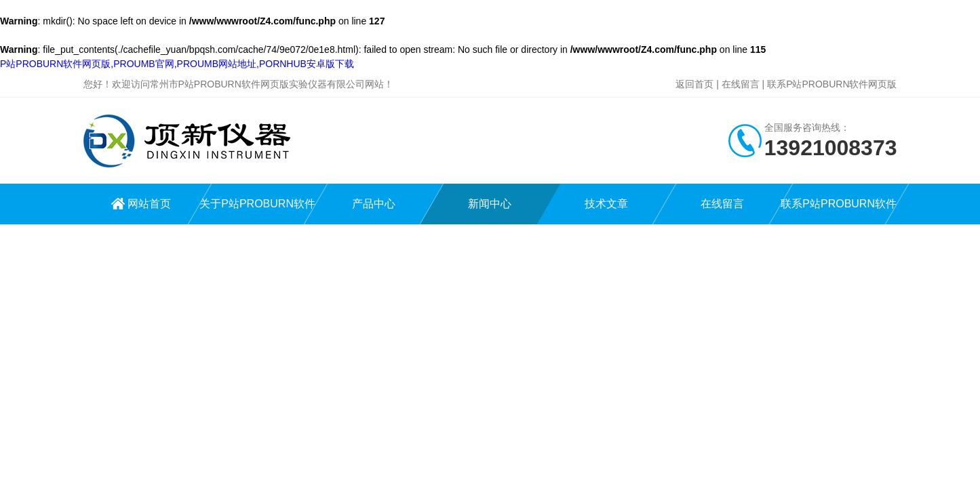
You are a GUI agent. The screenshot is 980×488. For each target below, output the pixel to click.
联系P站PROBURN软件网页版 (832, 84)
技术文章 (606, 204)
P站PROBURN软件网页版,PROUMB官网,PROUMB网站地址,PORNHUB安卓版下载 (177, 64)
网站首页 (149, 204)
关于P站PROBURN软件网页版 (257, 211)
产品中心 (374, 204)
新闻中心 (490, 204)
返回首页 (694, 84)
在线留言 (741, 84)
